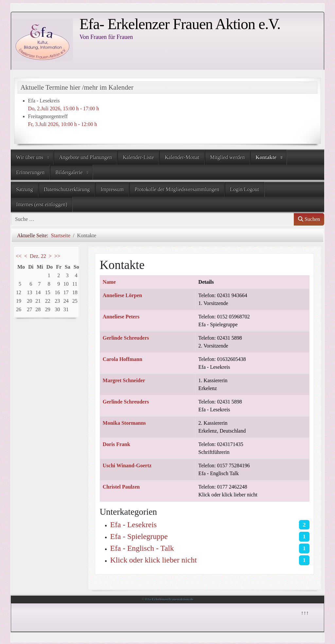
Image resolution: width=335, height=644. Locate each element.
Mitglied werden (227, 157)
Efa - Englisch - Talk (142, 548)
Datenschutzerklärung (67, 189)
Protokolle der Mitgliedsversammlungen (177, 189)
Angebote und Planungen (85, 157)
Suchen (309, 219)
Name (109, 282)
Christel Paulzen (121, 487)
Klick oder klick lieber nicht (154, 560)
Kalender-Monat (182, 157)
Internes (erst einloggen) (42, 204)
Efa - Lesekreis (133, 525)
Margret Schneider (124, 380)
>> (57, 256)
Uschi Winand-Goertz (127, 465)
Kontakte (266, 157)
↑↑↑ (304, 612)
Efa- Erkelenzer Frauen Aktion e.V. (180, 24)
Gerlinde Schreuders (126, 338)
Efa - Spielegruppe (139, 536)
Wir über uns (30, 157)
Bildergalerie (69, 172)
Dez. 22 (38, 256)
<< (19, 256)
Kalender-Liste (138, 157)
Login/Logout (245, 189)
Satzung (25, 189)
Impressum (112, 189)
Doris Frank (116, 444)
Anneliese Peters (121, 317)
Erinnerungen (30, 172)
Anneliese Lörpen (122, 295)
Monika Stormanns (124, 423)
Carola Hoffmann (123, 359)
